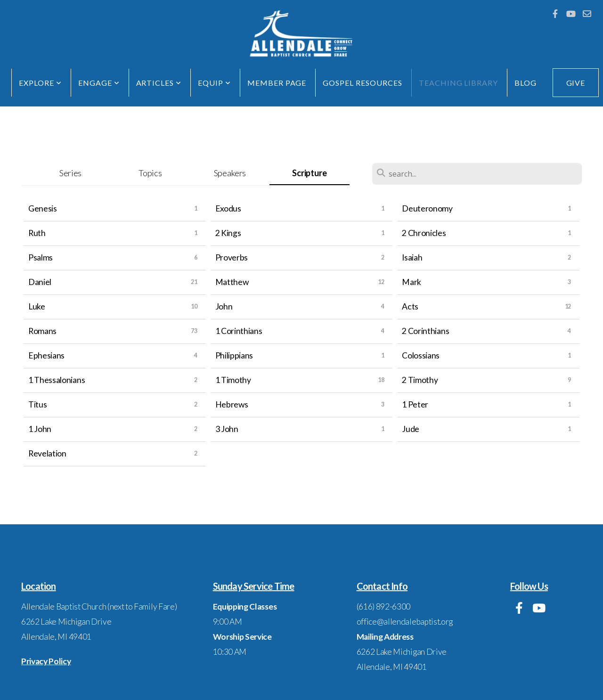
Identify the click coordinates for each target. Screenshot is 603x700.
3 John (227, 429)
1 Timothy (233, 380)
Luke (37, 306)
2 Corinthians (425, 331)
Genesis (43, 208)
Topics (150, 173)
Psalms (41, 257)
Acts (410, 306)
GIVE (576, 83)
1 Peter (415, 404)
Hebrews (232, 404)
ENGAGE (99, 83)
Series (70, 173)
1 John (40, 429)
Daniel (40, 282)
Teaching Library (458, 83)
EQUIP (214, 83)
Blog (526, 83)
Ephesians (46, 355)
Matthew (232, 282)
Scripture (309, 173)
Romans (42, 331)
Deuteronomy (427, 208)
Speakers (230, 173)
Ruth (37, 233)
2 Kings (228, 233)
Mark (412, 282)
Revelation (47, 453)
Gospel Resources (362, 83)
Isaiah (412, 257)
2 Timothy (420, 380)
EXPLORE (40, 83)
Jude (411, 429)
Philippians (234, 355)
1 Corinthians (239, 331)
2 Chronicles (424, 233)
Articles (159, 83)
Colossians (421, 355)
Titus (37, 404)
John (224, 306)
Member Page (277, 83)
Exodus (228, 208)
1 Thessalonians (57, 380)
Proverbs (232, 257)
